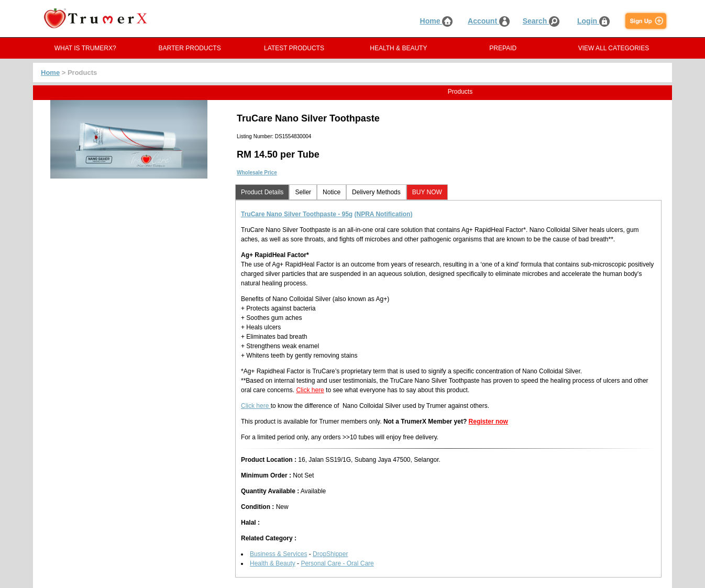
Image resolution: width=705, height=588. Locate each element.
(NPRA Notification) (384, 214)
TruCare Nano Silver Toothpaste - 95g (297, 214)
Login (593, 21)
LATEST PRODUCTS (294, 48)
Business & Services (278, 554)
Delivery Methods (376, 192)
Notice (332, 192)
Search (541, 21)
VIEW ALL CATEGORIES (614, 48)
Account (489, 21)
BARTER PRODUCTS (190, 48)
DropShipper (330, 554)
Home (437, 21)
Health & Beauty (273, 563)
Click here (310, 390)
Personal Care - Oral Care (337, 563)
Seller (303, 192)
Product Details (262, 192)
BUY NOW (427, 192)
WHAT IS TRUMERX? (85, 48)
